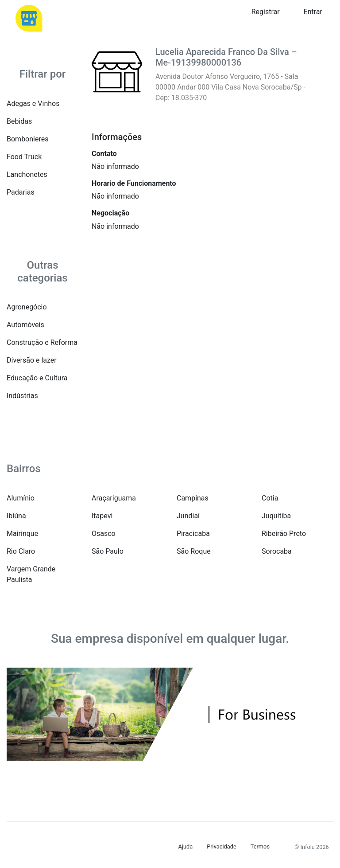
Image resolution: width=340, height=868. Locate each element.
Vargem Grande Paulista (31, 574)
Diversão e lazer (32, 360)
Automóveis (25, 325)
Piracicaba (193, 534)
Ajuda (186, 846)
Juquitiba (276, 516)
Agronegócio (27, 307)
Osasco (104, 534)
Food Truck (24, 157)
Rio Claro (21, 551)
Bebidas (19, 121)
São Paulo (108, 551)
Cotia (270, 498)
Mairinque (22, 534)
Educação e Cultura (37, 378)
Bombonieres (27, 139)
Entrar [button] (313, 12)
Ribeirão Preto (284, 534)
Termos (260, 846)
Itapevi (102, 516)
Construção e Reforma (42, 342)
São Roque (194, 551)
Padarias (21, 192)
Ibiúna (16, 516)
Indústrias (22, 396)
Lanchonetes (27, 174)
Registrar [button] (266, 12)
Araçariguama (114, 498)
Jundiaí (188, 516)
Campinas (193, 498)
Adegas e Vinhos (33, 104)
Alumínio (21, 498)
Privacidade (222, 846)
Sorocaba (277, 551)
